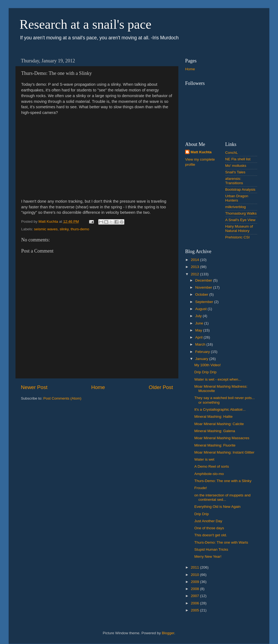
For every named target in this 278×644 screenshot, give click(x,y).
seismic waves (46, 229)
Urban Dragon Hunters (237, 198)
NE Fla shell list (238, 159)
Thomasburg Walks (241, 213)
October (202, 294)
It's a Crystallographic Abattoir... (220, 409)
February (203, 352)
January (202, 359)
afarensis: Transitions (234, 181)
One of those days (209, 528)
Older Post (161, 387)
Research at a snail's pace (86, 24)
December (204, 280)
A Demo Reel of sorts (212, 466)
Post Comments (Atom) (62, 398)
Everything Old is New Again (217, 507)
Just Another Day (208, 521)
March (201, 344)
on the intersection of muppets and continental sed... (222, 497)
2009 (195, 582)
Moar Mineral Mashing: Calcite (219, 424)
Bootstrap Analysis (240, 189)
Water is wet (204, 459)
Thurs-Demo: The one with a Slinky (223, 481)
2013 (195, 267)
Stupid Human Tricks (211, 549)
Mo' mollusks (236, 166)
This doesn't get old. (211, 535)
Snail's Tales (235, 172)
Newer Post (34, 387)
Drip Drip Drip (206, 372)
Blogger (168, 633)
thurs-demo (80, 229)
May (199, 330)
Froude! (201, 488)
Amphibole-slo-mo (209, 474)
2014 (195, 260)
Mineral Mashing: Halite (214, 417)
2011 (195, 567)
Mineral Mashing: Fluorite (215, 445)
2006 (195, 603)
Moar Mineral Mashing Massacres (222, 438)
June (200, 323)
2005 (195, 610)
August (201, 309)
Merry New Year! (208, 557)
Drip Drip (202, 514)
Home (98, 387)
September (205, 302)
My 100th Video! (208, 365)
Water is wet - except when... (218, 379)
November (204, 287)
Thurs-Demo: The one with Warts (221, 542)
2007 (195, 596)
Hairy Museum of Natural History (239, 229)
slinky (64, 229)
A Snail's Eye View (240, 220)
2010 (195, 575)
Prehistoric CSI (238, 237)
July (199, 316)
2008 (195, 589)
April (199, 337)
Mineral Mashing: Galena (215, 431)
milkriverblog (236, 207)
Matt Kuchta (201, 152)
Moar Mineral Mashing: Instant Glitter (224, 452)
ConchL (232, 153)
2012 (195, 274)
